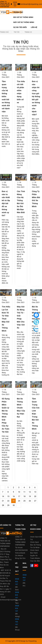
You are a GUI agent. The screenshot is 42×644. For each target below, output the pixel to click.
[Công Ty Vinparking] (11, 534)
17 (19, 496)
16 (14, 496)
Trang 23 (28, 32)
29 (8, 505)
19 (30, 496)
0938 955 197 (17, 582)
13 (35, 492)
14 (3, 496)
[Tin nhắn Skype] (36, 322)
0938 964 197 (25, 578)
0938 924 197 (17, 608)
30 (14, 505)
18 (24, 496)
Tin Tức (17, 32)
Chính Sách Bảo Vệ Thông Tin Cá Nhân (36, 545)
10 (19, 492)
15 (8, 496)
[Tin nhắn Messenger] (36, 315)
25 (24, 501)
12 (30, 492)
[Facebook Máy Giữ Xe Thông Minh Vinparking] (32, 565)
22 (8, 501)
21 (3, 501)
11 (24, 492)
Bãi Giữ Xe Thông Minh (23, 17)
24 (19, 501)
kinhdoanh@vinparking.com (11, 600)
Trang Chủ (18, 12)
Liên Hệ (34, 27)
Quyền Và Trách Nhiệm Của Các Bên (35, 558)
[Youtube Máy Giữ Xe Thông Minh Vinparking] (36, 565)
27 (35, 501)
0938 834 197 (17, 595)
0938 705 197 (17, 622)
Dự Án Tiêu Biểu (20, 27)
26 (30, 501)
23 (14, 501)
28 (3, 505)
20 (35, 496)
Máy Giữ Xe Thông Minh (24, 22)
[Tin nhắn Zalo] (36, 329)
